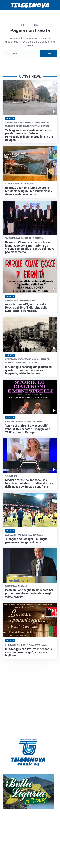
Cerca (49, 54)
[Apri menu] (6, 5)
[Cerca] (21, 54)
